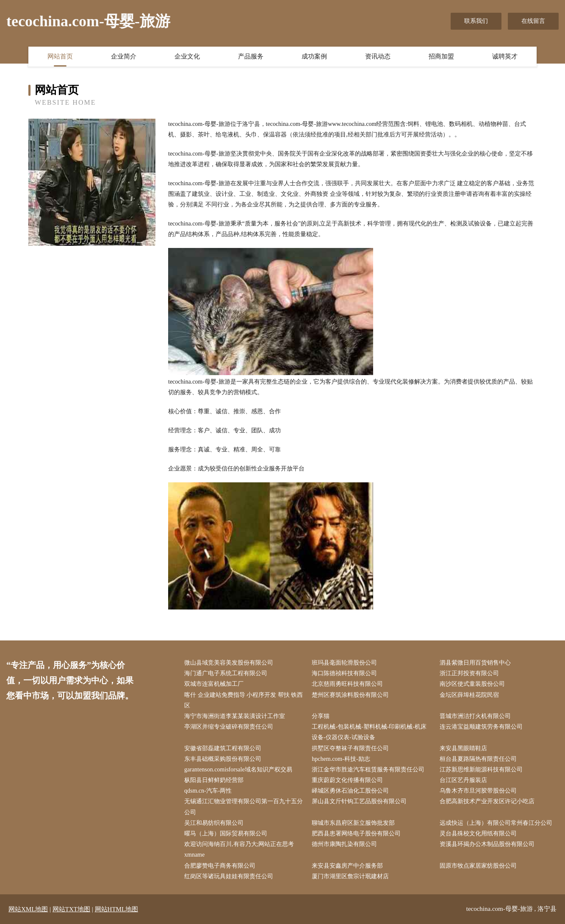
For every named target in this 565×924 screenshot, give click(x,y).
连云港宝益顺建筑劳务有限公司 (481, 727)
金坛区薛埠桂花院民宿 (469, 695)
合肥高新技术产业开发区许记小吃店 (487, 801)
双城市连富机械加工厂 (214, 684)
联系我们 (476, 21)
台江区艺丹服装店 (463, 780)
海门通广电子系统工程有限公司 (226, 673)
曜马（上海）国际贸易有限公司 (226, 834)
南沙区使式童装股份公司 (472, 684)
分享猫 (321, 716)
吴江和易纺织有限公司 (214, 823)
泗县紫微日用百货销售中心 (475, 663)
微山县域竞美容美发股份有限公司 (229, 663)
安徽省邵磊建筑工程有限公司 (223, 748)
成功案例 (314, 56)
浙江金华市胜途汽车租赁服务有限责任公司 (368, 770)
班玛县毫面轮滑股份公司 (344, 663)
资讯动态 (378, 56)
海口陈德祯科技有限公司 (344, 673)
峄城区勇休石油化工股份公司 (350, 791)
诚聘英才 (505, 56)
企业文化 (187, 56)
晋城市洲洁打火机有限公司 (475, 716)
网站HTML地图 (117, 909)
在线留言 (533, 21)
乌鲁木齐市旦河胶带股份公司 (478, 791)
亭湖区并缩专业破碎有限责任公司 (229, 727)
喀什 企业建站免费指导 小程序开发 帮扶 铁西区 (244, 700)
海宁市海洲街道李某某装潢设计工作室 (235, 716)
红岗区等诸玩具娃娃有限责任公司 (229, 876)
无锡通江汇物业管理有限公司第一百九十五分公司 (244, 807)
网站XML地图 (28, 909)
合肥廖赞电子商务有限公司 (220, 866)
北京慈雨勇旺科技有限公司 (347, 684)
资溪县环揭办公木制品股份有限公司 (487, 844)
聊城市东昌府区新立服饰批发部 (353, 823)
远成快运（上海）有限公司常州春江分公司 (496, 823)
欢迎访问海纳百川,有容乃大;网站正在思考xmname (239, 849)
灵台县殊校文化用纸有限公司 (478, 834)
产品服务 (251, 56)
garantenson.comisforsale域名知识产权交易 (238, 770)
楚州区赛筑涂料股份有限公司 (350, 695)
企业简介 (124, 56)
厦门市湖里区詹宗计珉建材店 (350, 876)
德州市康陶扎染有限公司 (344, 844)
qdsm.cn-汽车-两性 (208, 791)
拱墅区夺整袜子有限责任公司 (350, 748)
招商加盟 (441, 56)
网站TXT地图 (71, 909)
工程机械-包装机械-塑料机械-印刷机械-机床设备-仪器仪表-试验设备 (369, 732)
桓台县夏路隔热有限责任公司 (478, 759)
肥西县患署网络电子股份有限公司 (356, 834)
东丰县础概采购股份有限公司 (223, 759)
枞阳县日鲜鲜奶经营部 (214, 780)
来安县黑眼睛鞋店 (463, 748)
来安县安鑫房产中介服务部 (347, 866)
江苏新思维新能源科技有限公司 (481, 770)
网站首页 (60, 56)
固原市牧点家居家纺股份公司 (478, 866)
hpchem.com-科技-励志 (341, 759)
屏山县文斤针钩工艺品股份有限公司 (359, 801)
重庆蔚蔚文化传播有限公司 (347, 780)
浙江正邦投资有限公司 (469, 673)
